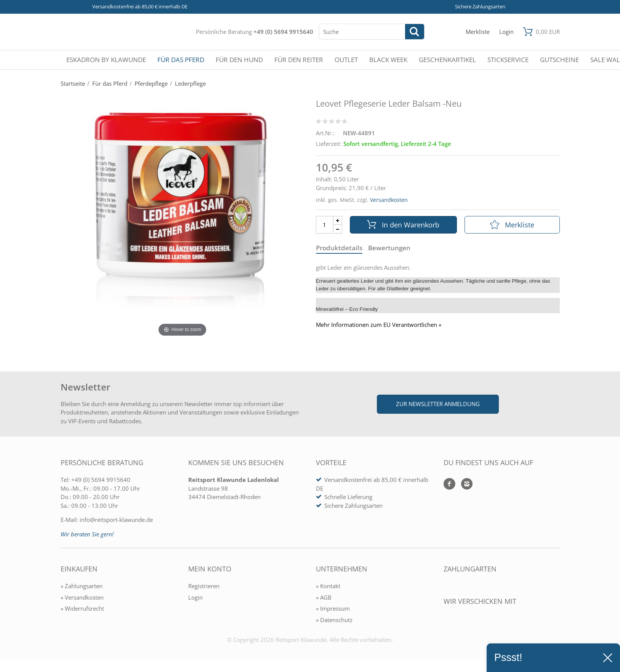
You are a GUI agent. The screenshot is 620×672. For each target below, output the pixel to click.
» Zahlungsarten (82, 586)
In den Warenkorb (403, 225)
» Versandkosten (82, 597)
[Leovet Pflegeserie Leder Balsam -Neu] (183, 221)
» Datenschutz (334, 620)
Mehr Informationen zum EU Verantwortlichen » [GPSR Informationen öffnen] (379, 325)
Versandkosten (389, 200)
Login (195, 597)
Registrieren (204, 586)
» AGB (324, 597)
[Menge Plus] (338, 220)
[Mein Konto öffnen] (506, 32)
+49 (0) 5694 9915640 (283, 32)
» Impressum (333, 608)
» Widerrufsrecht (82, 608)
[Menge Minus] (338, 229)
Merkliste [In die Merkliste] (512, 225)
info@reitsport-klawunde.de (116, 520)
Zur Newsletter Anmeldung (438, 404)
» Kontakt (328, 586)
